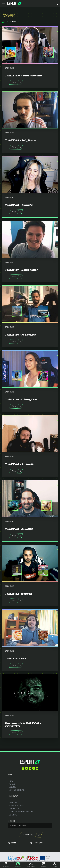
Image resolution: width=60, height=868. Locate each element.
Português (38, 843)
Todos (15, 843)
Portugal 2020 (14, 809)
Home (11, 781)
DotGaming (13, 815)
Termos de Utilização (17, 806)
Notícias (12, 784)
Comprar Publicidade (17, 790)
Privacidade (13, 803)
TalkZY (12, 68)
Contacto (12, 787)
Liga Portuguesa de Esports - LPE (21, 812)
